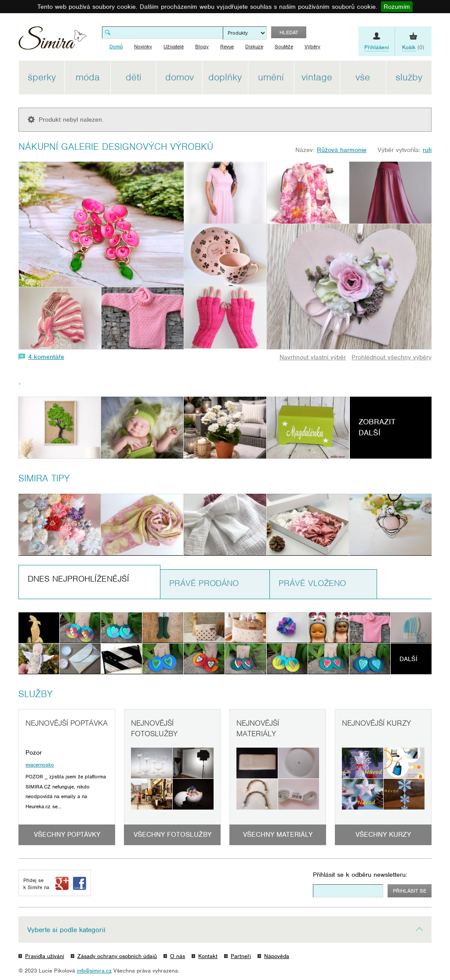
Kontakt (208, 956)
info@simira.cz (94, 971)
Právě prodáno (204, 583)
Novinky (143, 47)
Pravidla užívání (45, 956)
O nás (178, 956)
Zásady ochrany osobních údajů (117, 956)
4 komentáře (46, 357)
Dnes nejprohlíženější (78, 579)
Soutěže (284, 47)
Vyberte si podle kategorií (66, 930)
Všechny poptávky (67, 835)
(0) (413, 47)
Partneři (241, 956)
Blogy (202, 47)
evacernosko (40, 765)
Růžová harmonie (342, 150)
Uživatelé (174, 47)
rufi (427, 150)
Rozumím (397, 7)
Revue (227, 47)
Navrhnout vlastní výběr (313, 357)
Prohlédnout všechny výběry (392, 357)
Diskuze (254, 47)
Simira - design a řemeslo (53, 41)
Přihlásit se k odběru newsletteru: (360, 875)
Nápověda (277, 956)
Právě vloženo (312, 583)
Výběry (312, 47)
